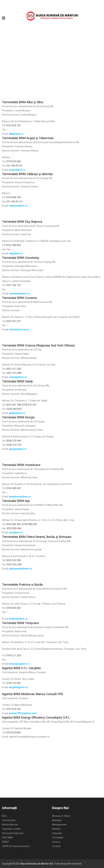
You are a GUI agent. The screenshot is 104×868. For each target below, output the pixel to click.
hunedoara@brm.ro (20, 497)
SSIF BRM (7, 838)
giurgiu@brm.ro (18, 449)
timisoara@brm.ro (19, 664)
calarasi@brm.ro (18, 206)
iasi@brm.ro (16, 533)
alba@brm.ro (16, 134)
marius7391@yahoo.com (23, 713)
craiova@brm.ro (18, 377)
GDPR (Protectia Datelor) (16, 846)
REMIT (6, 842)
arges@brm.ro (17, 170)
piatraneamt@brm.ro (20, 569)
